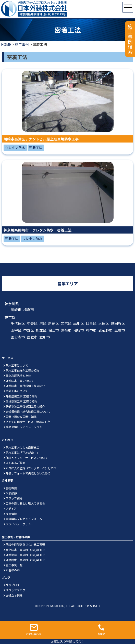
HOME (6, 44)
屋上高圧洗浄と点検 (18, 376)
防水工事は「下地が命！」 (22, 453)
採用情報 (11, 514)
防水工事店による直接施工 (22, 447)
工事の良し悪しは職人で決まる (25, 503)
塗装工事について (17, 391)
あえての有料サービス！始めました (28, 422)
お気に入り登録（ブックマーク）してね (31, 468)
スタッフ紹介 (14, 498)
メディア (11, 508)
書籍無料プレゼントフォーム (24, 519)
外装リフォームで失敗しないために (28, 473)
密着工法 (36, 147)
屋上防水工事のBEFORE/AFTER (25, 550)
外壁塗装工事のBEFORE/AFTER (25, 555)
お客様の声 (13, 570)
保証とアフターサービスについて (27, 458)
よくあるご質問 (15, 463)
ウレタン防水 (15, 147)
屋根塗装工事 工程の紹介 (21, 401)
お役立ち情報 (14, 595)
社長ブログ (13, 585)
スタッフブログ (15, 590)
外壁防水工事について (20, 381)
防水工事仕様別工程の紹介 (22, 370)
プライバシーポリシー (20, 524)
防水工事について (17, 365)
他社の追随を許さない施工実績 (25, 544)
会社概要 (11, 488)
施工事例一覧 (14, 565)
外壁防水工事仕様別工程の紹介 (25, 386)
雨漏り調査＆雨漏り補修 (21, 417)
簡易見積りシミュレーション (24, 427)
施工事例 (22, 44)
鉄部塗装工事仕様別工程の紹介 (25, 406)
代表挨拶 (11, 493)
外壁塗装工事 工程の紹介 (21, 396)
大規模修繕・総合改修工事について (28, 411)
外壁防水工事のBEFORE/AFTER (25, 560)
